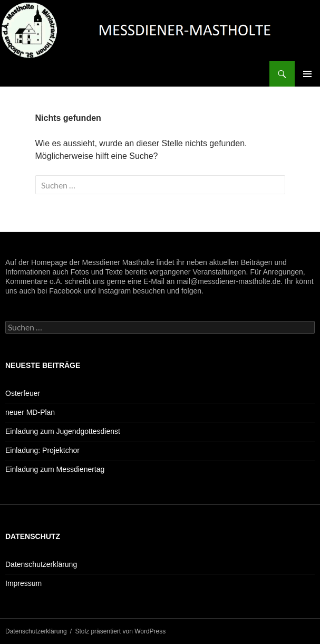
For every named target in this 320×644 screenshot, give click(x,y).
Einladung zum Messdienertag (55, 469)
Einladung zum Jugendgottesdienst (63, 431)
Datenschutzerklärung (41, 564)
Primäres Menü (307, 74)
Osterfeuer (23, 393)
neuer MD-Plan (30, 412)
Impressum (23, 583)
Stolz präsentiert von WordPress (120, 631)
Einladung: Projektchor (42, 450)
